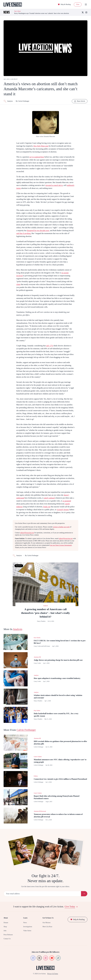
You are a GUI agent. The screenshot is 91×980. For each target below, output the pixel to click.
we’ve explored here (37, 157)
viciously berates (63, 510)
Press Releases (8, 935)
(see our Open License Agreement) (61, 545)
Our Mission (46, 923)
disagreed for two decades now (38, 230)
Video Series (27, 931)
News (25, 923)
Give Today (71, 907)
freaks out (47, 507)
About (6, 918)
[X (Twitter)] (83, 12)
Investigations (28, 927)
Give (78, 4)
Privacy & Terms (53, 974)
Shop (5, 927)
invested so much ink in (54, 185)
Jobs (5, 931)
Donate (6, 923)
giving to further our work (61, 527)
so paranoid (67, 501)
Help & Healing (64, 4)
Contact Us (7, 939)
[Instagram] (86, 12)
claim (18, 284)
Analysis (8, 101)
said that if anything (24, 233)
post (41, 146)
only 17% (50, 346)
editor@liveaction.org (27, 533)
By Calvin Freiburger (23, 101)
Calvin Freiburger (26, 730)
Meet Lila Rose (47, 927)
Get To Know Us (48, 918)
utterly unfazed (49, 498)
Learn (25, 918)
